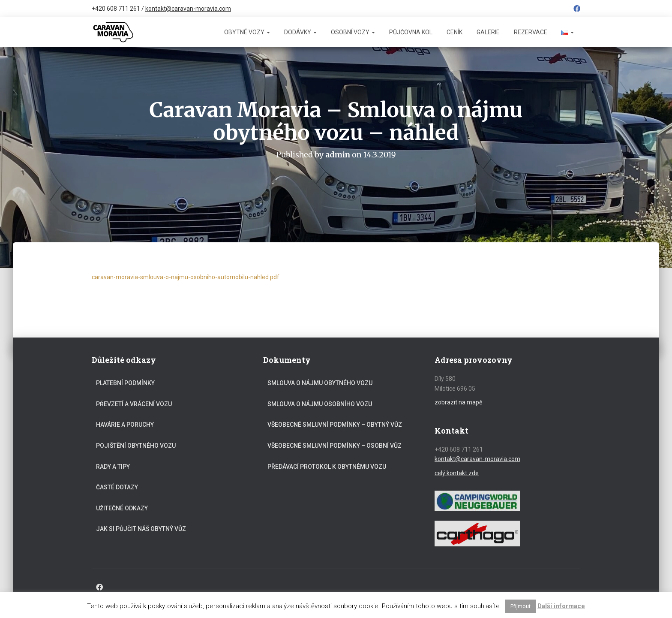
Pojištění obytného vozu (136, 446)
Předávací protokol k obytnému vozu (327, 467)
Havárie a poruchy (125, 425)
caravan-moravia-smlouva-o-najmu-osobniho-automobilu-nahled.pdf (186, 277)
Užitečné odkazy (122, 508)
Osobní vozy (353, 32)
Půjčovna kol (411, 32)
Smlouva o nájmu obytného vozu (320, 383)
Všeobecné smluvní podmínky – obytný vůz (335, 425)
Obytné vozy (247, 32)
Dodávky (300, 32)
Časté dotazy (117, 487)
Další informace (561, 606)
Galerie (488, 32)
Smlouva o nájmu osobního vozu (320, 404)
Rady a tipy (113, 467)
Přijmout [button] (520, 606)
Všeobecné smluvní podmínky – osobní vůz (334, 446)
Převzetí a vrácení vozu (134, 404)
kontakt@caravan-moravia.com (188, 9)
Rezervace (531, 32)
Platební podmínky (125, 383)
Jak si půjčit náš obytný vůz (141, 529)
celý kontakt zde (457, 473)
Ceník (454, 32)
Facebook (577, 10)
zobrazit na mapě (458, 402)
